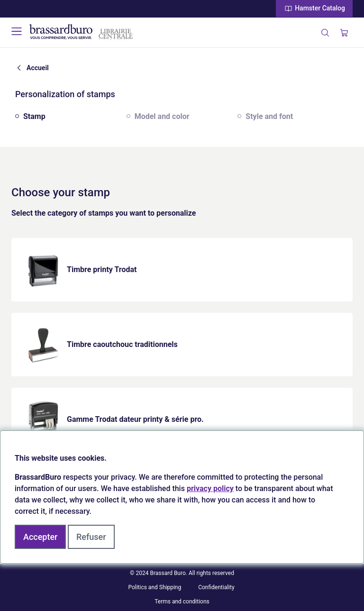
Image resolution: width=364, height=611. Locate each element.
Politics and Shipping (155, 587)
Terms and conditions (182, 602)
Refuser (91, 537)
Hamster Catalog (314, 9)
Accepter (40, 537)
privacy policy (210, 488)
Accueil (38, 68)
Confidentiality (216, 587)
